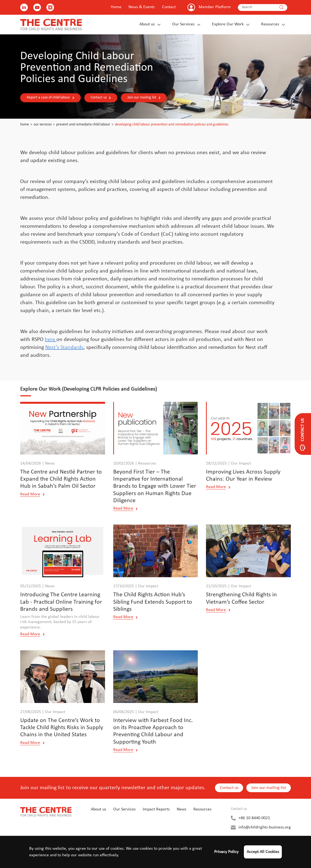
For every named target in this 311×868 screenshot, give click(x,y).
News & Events (142, 7)
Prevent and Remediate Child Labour (83, 125)
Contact (169, 7)
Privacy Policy (226, 852)
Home (116, 7)
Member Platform (215, 7)
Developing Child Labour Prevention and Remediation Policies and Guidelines (172, 125)
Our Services (183, 24)
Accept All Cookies (263, 852)
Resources (270, 24)
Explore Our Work (228, 24)
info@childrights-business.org (265, 827)
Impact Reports (156, 809)
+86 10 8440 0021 (254, 818)
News (182, 809)
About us (147, 24)
